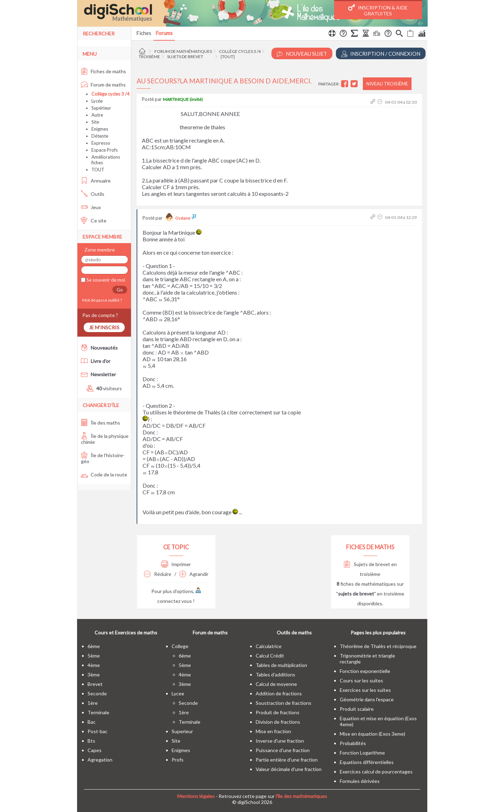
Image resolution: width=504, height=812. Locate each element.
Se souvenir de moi (105, 280)
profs (178, 760)
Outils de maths (294, 632)
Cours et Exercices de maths (126, 632)
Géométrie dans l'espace (367, 699)
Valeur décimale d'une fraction (289, 769)
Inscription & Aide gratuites (378, 10)
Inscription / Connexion (381, 54)
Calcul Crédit (270, 656)
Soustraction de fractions (284, 703)
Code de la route (104, 474)
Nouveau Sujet (302, 54)
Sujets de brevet (185, 57)
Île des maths (101, 423)
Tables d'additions (275, 675)
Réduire (158, 574)
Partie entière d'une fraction (287, 760)
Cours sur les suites (361, 680)
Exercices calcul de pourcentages (376, 772)
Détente (100, 136)
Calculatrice (269, 646)
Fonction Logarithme (362, 753)
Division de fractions (278, 722)
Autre (97, 115)
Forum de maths (103, 85)
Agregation (100, 760)
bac (92, 722)
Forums (164, 33)
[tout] (228, 57)
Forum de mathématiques (183, 51)
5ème (94, 656)
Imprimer (176, 564)
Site (95, 122)
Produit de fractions (278, 712)
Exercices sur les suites (365, 690)
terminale (98, 712)
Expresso (101, 143)
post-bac (98, 731)
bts (91, 741)
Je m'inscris (104, 327)
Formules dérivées (360, 781)
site (176, 741)
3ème (94, 675)
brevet (95, 684)
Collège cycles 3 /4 (240, 51)
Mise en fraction (273, 731)
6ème (94, 646)
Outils (93, 194)
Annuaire (96, 181)
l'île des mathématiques (301, 796)
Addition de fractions (279, 693)
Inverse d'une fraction (280, 741)
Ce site (94, 221)
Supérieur (101, 108)
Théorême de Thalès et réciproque (378, 646)
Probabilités (353, 743)
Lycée (97, 101)
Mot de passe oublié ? (101, 300)
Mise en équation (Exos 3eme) (372, 734)
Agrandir (194, 574)
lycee (178, 693)
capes (95, 750)
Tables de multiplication (281, 665)
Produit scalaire (357, 709)
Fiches (144, 33)
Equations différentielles (367, 762)
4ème (94, 665)
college (180, 646)
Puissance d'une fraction (283, 750)
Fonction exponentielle (365, 671)
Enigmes (100, 129)
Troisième (149, 57)
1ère (93, 703)
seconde (97, 693)
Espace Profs (105, 150)
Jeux (91, 207)
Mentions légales (196, 796)
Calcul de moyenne (276, 684)
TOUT (98, 170)
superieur (182, 731)
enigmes (181, 750)
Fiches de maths (103, 71)
